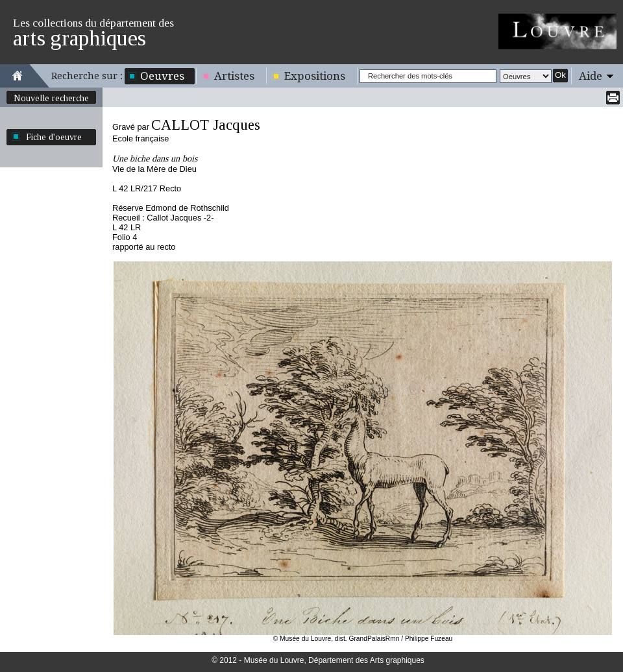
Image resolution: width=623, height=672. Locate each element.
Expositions (315, 76)
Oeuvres (162, 76)
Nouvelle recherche (51, 98)
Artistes (234, 76)
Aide (591, 76)
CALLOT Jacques (206, 125)
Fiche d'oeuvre (54, 137)
